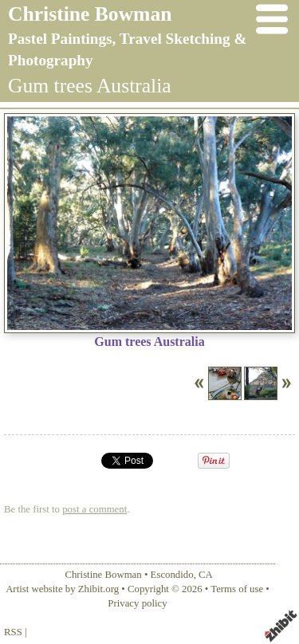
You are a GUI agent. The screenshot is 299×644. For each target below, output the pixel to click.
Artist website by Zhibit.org (62, 589)
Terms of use (237, 589)
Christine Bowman (90, 14)
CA (206, 575)
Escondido (172, 575)
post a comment (94, 509)
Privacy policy (137, 603)
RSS (13, 632)
